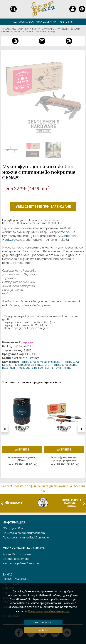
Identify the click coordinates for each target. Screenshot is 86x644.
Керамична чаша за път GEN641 (22, 459)
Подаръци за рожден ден (33, 368)
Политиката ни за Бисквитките (26, 538)
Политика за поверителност (24, 533)
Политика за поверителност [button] (49, 611)
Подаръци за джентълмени (31, 365)
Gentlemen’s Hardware (26, 358)
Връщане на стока (16, 559)
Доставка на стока (17, 554)
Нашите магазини (16, 579)
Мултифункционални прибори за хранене (64, 459)
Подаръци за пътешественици (40, 362)
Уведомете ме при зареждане (43, 207)
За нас (8, 575)
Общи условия (13, 528)
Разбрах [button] (43, 630)
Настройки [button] (43, 622)
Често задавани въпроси (21, 563)
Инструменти (62, 368)
